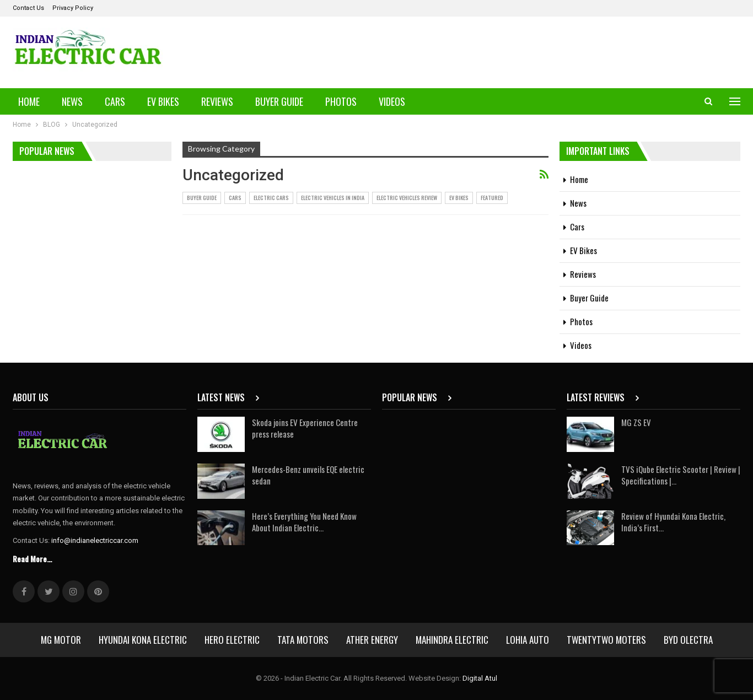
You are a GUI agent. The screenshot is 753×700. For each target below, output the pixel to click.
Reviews (217, 101)
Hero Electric (232, 640)
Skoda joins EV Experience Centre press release (305, 428)
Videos (392, 101)
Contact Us (28, 8)
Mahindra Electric (452, 640)
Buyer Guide (279, 101)
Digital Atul (480, 678)
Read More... (32, 559)
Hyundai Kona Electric (143, 640)
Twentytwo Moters (606, 640)
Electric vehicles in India (333, 198)
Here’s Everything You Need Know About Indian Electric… (304, 522)
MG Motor (61, 640)
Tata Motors (303, 640)
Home (29, 101)
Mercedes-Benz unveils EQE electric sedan (308, 475)
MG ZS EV (636, 422)
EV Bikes (163, 101)
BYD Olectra (688, 640)
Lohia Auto (528, 640)
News (72, 101)
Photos (341, 101)
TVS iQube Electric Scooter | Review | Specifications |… (681, 475)
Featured (492, 198)
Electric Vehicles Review (407, 198)
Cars (115, 101)
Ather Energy (372, 640)
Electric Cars (271, 198)
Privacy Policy (73, 8)
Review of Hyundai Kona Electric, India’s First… (673, 522)
